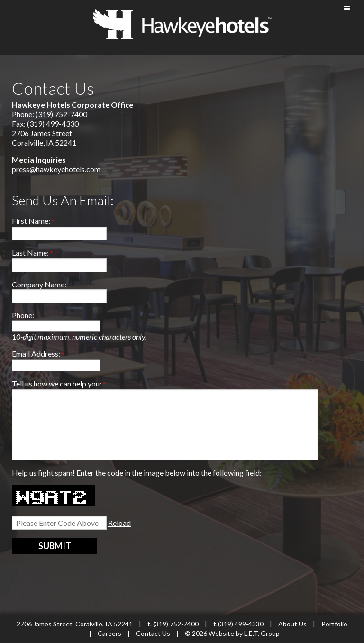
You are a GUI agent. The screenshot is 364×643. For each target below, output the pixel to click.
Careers (109, 633)
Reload (119, 523)
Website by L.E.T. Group (244, 633)
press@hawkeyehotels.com (56, 169)
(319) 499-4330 (241, 624)
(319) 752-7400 (176, 624)
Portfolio (334, 624)
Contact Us (154, 633)
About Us (292, 624)
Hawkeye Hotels (182, 24)
